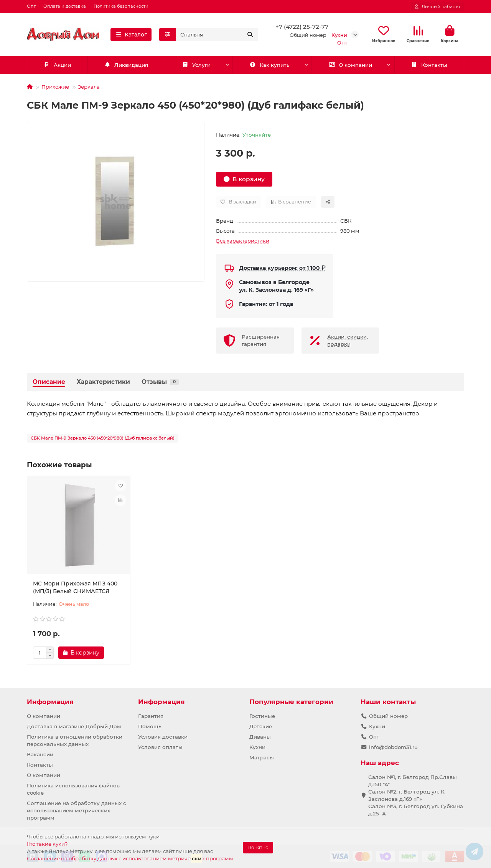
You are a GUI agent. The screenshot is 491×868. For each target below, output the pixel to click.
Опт (31, 6)
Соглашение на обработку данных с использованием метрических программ (77, 810)
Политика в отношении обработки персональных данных (75, 740)
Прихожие (55, 87)
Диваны (260, 737)
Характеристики (103, 382)
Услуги (196, 65)
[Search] (217, 35)
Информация (50, 702)
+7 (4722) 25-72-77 (302, 27)
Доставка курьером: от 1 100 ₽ (282, 268)
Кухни (257, 747)
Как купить (269, 65)
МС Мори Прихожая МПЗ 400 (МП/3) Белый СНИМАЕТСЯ (75, 587)
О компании (351, 65)
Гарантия (151, 716)
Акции (57, 65)
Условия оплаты (160, 747)
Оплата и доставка (65, 6)
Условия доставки (163, 737)
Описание (49, 382)
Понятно (258, 847)
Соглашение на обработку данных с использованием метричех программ (130, 858)
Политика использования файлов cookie (73, 789)
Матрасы (262, 757)
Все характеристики (243, 241)
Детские (261, 726)
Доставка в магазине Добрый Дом (74, 726)
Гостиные (262, 716)
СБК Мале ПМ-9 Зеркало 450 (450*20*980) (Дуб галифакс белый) (103, 438)
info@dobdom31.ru (393, 747)
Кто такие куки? (47, 844)
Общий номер (388, 716)
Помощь (150, 726)
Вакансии (40, 754)
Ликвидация (126, 65)
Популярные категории (291, 702)
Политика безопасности (121, 6)
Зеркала (89, 87)
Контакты (429, 65)
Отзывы (160, 382)
